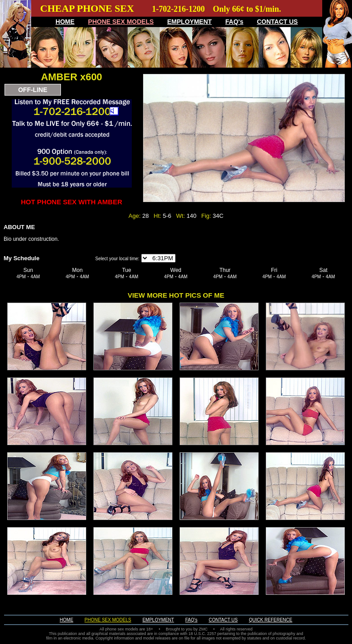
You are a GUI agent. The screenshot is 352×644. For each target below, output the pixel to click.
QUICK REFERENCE (271, 620)
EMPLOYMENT (190, 22)
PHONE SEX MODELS (121, 22)
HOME (65, 22)
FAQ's (234, 22)
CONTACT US (277, 22)
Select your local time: (117, 259)
